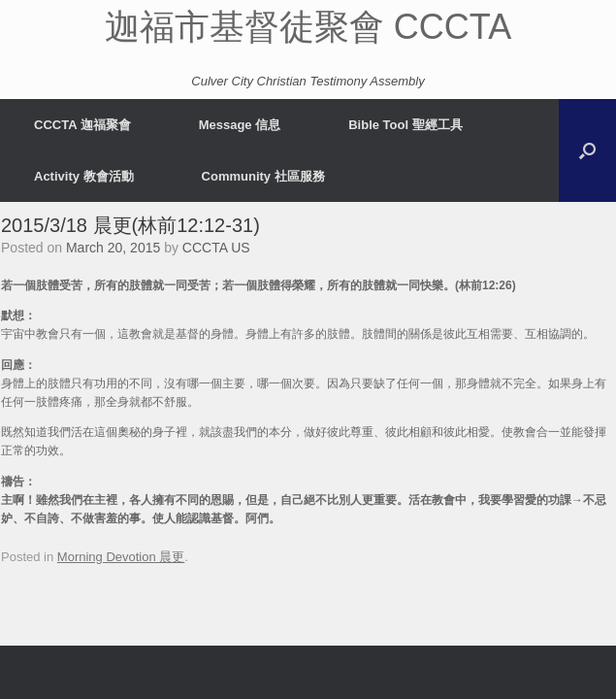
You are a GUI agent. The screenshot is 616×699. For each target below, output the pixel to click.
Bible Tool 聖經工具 (405, 125)
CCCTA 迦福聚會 (82, 125)
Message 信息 (240, 125)
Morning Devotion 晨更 (121, 557)
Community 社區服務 (263, 176)
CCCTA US (216, 248)
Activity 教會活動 (84, 176)
